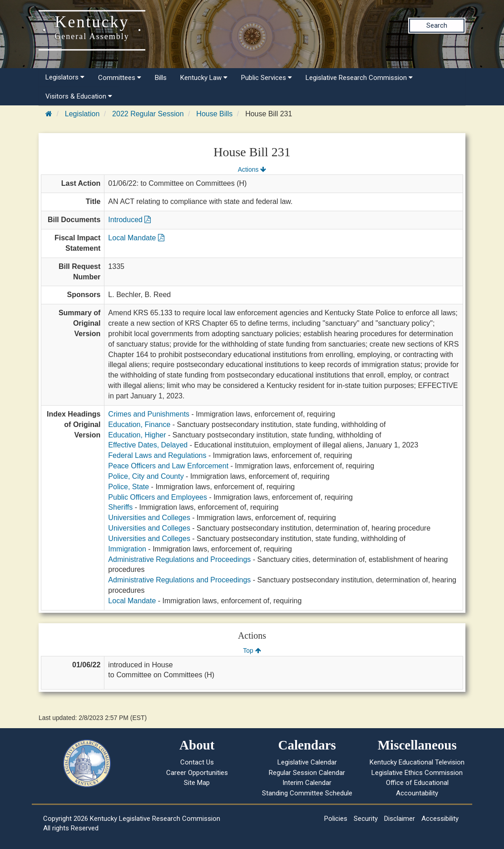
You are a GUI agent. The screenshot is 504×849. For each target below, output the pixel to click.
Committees (120, 78)
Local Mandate (136, 238)
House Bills (214, 114)
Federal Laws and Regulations (157, 455)
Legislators (65, 77)
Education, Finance (139, 424)
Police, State (128, 487)
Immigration (127, 549)
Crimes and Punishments (149, 414)
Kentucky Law (204, 78)
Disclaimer (400, 819)
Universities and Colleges (149, 518)
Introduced (129, 220)
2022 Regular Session (148, 114)
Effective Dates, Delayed (148, 445)
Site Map (197, 783)
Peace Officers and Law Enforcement (168, 466)
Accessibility (440, 819)
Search (437, 25)
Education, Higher (137, 435)
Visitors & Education (79, 96)
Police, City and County (146, 476)
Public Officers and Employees (158, 497)
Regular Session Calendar (307, 773)
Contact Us (197, 762)
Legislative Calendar (307, 762)
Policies (336, 819)
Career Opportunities (197, 773)
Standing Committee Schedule (307, 793)
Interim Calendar (307, 783)
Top (252, 650)
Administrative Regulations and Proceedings (179, 559)
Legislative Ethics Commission (417, 773)
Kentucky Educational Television (417, 762)
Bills (161, 78)
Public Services (267, 78)
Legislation (82, 114)
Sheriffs (120, 507)
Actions (252, 169)
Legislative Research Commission (359, 78)
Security (366, 819)
